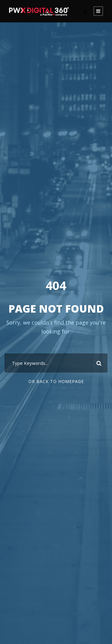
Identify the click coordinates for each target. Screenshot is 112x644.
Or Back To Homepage (56, 381)
